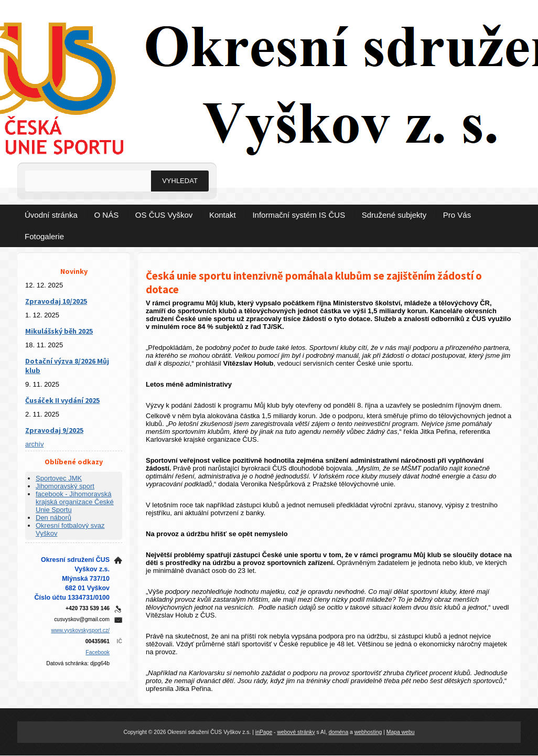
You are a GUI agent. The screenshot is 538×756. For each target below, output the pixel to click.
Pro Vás (457, 215)
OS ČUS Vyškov (164, 215)
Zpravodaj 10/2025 (56, 301)
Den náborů (53, 518)
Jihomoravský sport (65, 486)
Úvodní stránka (51, 215)
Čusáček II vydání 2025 (62, 400)
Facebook (98, 652)
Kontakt (223, 215)
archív (34, 444)
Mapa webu (401, 732)
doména (339, 732)
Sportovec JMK (59, 478)
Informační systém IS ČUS (299, 215)
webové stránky (296, 732)
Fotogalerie (44, 236)
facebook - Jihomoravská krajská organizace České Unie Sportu (75, 502)
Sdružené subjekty (394, 215)
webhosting (368, 732)
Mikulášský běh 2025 (59, 331)
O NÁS (107, 215)
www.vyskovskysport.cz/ (80, 630)
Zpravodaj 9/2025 (54, 430)
